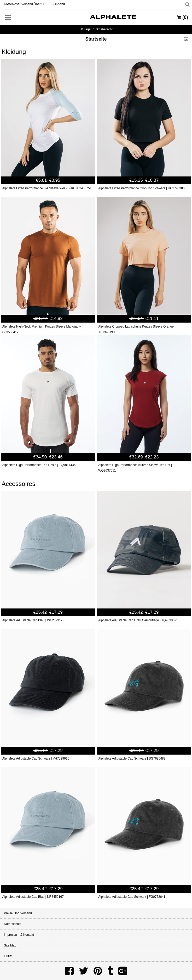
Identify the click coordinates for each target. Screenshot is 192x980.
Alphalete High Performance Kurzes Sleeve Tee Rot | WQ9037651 (135, 468)
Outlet (8, 956)
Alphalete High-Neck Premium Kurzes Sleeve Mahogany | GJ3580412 (42, 329)
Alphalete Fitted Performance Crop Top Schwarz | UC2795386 (141, 188)
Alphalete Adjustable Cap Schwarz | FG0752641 (132, 897)
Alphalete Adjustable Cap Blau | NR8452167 (33, 897)
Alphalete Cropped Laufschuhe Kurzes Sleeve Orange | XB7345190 (137, 329)
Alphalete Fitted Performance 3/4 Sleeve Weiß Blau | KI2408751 (47, 188)
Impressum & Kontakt (19, 935)
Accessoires (18, 484)
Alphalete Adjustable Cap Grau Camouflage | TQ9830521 (138, 620)
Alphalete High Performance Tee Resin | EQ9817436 (39, 465)
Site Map (10, 945)
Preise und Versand (18, 913)
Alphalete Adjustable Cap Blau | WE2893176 (33, 620)
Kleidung (14, 52)
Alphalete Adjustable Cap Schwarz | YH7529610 (36, 758)
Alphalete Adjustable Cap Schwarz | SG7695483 (132, 758)
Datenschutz (13, 924)
